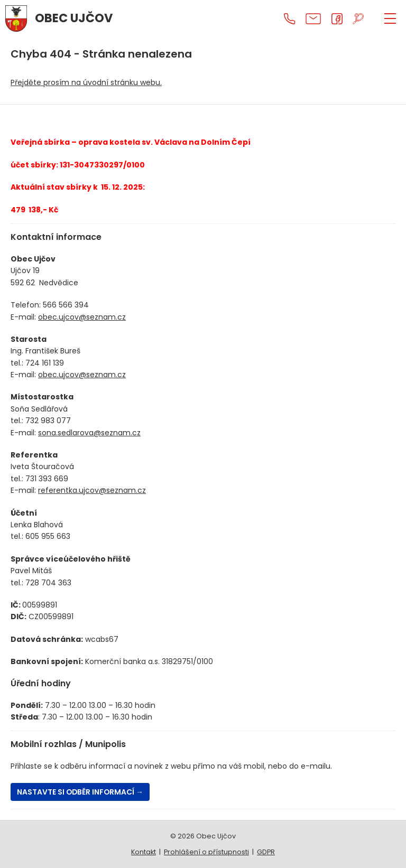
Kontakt (144, 852)
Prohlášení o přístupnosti (206, 852)
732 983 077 (48, 421)
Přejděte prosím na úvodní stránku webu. (86, 82)
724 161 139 (45, 363)
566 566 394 (66, 305)
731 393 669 (47, 479)
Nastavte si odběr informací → (81, 792)
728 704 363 (48, 583)
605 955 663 (48, 536)
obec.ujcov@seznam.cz (82, 317)
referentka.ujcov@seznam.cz (92, 490)
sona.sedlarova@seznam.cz (89, 433)
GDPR (266, 852)
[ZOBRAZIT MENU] (390, 18)
